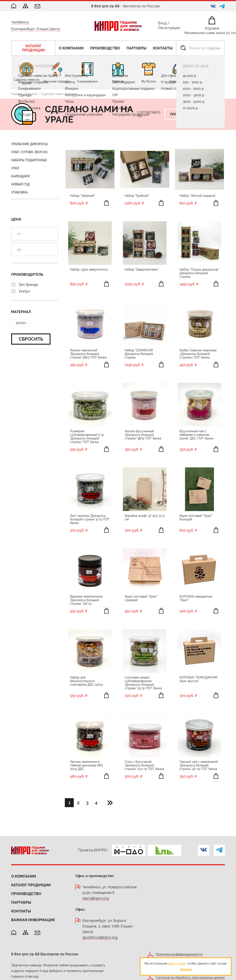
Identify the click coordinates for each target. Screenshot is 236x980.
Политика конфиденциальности (179, 954)
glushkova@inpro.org (100, 938)
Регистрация (169, 29)
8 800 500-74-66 (105, 6)
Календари (20, 176)
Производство (26, 894)
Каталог (32, 94)
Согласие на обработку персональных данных (190, 978)
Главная (17, 94)
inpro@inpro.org (96, 898)
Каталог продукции (31, 885)
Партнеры (21, 903)
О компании (24, 876)
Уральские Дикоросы (29, 144)
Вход (162, 24)
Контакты (21, 911)
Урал (15, 168)
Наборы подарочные (29, 160)
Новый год (20, 184)
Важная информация (33, 920)
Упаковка (19, 192)
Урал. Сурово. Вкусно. (30, 152)
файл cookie (177, 963)
